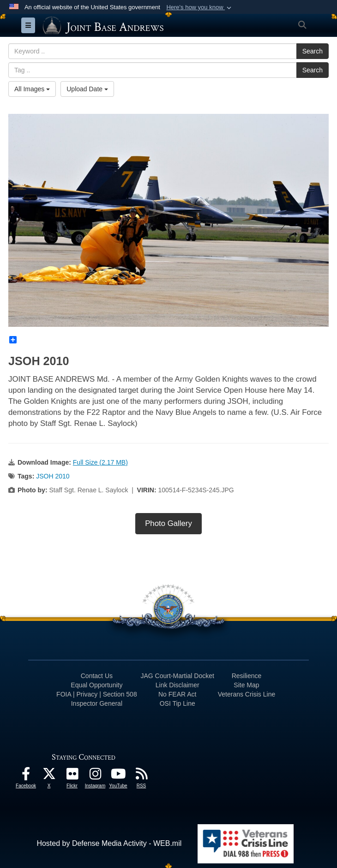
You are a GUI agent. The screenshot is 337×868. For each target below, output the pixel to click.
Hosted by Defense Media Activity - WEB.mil (109, 843)
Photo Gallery (168, 523)
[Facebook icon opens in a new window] (26, 776)
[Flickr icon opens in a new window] (72, 776)
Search (313, 51)
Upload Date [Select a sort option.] (87, 89)
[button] (200, 7)
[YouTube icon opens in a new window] (118, 776)
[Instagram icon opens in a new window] (95, 776)
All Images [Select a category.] (32, 89)
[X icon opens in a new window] (49, 776)
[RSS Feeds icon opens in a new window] (141, 776)
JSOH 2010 (53, 476)
